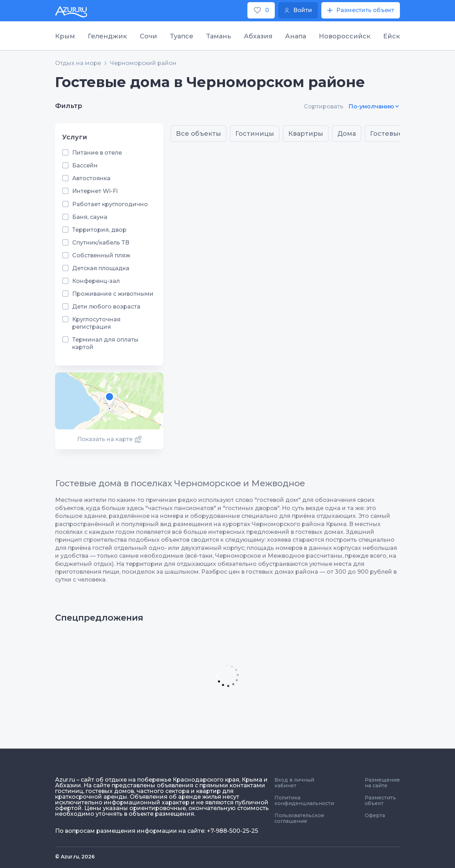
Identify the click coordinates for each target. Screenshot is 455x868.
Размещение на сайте (382, 783)
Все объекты (199, 134)
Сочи (148, 36)
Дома (347, 134)
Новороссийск (345, 36)
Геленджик (107, 36)
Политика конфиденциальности (304, 800)
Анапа (296, 36)
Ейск (392, 36)
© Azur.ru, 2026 (75, 857)
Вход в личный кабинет (294, 783)
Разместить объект (380, 800)
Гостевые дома (396, 134)
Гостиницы (255, 134)
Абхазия (258, 36)
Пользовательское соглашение (299, 818)
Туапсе (182, 36)
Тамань (219, 36)
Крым (65, 36)
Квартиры (306, 134)
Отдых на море (78, 63)
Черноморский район (143, 63)
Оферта (375, 815)
